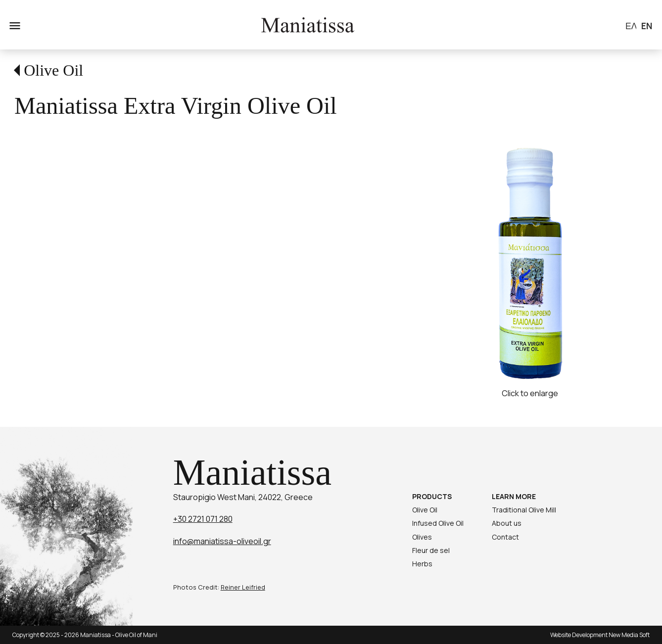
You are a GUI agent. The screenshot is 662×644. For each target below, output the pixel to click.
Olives (422, 537)
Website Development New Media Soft (600, 635)
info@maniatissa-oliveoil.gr (222, 541)
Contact (505, 537)
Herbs (422, 564)
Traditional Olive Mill (524, 510)
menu (14, 25)
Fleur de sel (431, 550)
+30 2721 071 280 (203, 519)
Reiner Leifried (243, 587)
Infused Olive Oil (438, 523)
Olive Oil (53, 70)
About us (507, 523)
